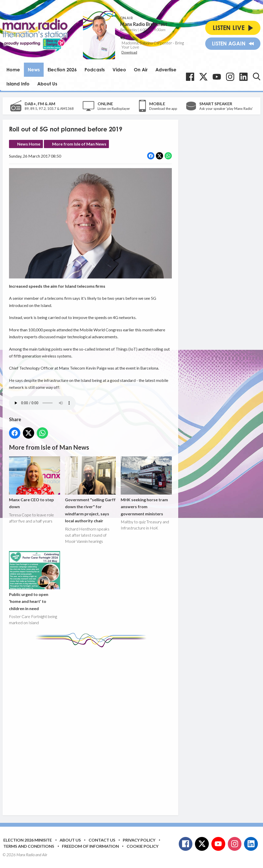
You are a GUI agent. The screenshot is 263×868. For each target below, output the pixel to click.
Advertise (166, 70)
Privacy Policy (139, 840)
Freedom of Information (90, 846)
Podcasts (95, 70)
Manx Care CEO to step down (35, 483)
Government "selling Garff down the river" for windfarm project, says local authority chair (91, 490)
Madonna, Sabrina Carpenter (147, 43)
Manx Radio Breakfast (144, 24)
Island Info (18, 84)
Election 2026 (62, 70)
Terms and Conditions (29, 846)
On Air (141, 70)
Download (129, 52)
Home (13, 70)
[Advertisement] (105, 727)
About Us (47, 84)
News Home (29, 144)
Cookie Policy (143, 846)
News (34, 70)
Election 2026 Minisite (28, 840)
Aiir (45, 855)
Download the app (163, 109)
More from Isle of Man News (79, 144)
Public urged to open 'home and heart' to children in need (35, 581)
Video (119, 70)
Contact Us (102, 840)
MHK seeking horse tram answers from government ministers (146, 486)
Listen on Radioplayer (114, 109)
